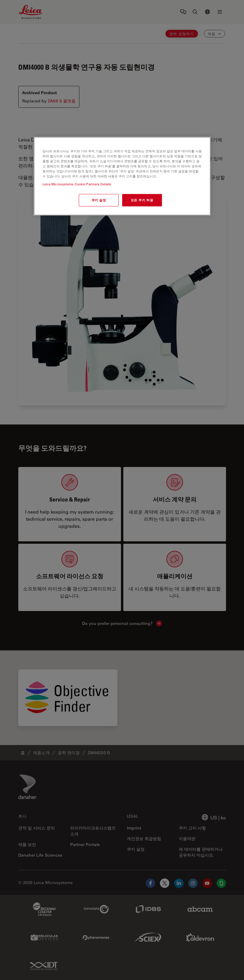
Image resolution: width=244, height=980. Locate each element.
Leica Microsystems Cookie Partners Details (77, 184)
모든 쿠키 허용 (142, 200)
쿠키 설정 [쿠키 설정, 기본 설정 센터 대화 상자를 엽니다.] (99, 200)
